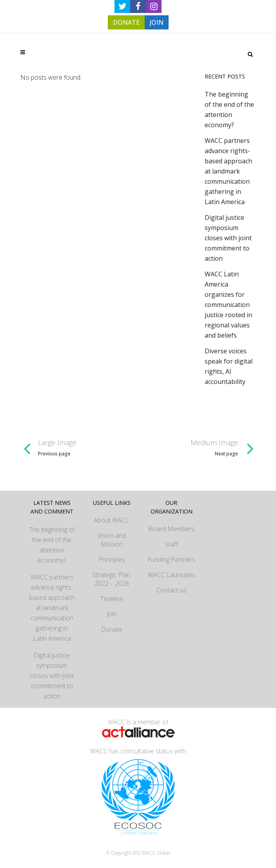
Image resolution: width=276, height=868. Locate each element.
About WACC (112, 520)
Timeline (112, 599)
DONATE (126, 22)
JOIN (157, 22)
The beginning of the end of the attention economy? (52, 545)
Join (112, 614)
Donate (112, 629)
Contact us (172, 590)
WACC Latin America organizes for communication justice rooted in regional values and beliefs (228, 305)
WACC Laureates (172, 575)
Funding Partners (171, 559)
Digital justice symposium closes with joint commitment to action (228, 238)
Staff (172, 544)
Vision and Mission (112, 540)
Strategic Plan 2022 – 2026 (112, 579)
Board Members (171, 529)
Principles (112, 559)
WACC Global (156, 853)
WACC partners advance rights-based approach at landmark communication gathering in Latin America (228, 171)
